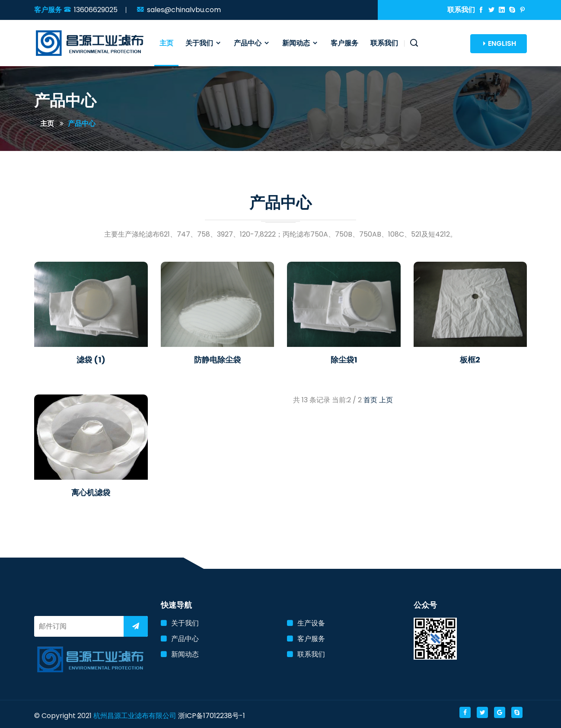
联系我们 (384, 43)
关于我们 (204, 43)
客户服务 (344, 43)
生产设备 (311, 623)
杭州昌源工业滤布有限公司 (135, 716)
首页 (370, 400)
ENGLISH (499, 43)
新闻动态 (300, 43)
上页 (386, 400)
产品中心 (252, 43)
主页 (166, 43)
